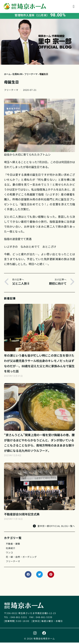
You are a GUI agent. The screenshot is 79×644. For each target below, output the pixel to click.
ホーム (7, 76)
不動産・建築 (13, 545)
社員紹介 (11, 549)
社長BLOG (17, 76)
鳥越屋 (31, 196)
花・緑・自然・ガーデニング (21, 558)
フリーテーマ (31, 76)
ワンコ (9, 554)
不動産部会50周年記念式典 (22, 516)
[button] (74, 6)
